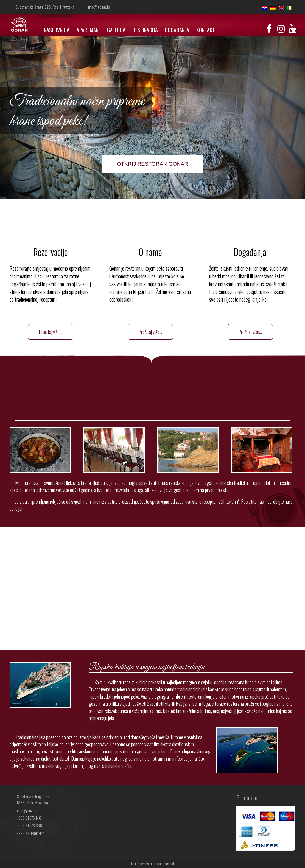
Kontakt (206, 30)
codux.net (167, 863)
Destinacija (145, 30)
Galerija (116, 30)
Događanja (177, 30)
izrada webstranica (145, 863)
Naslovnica (57, 30)
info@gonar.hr (99, 7)
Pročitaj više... (51, 332)
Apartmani (88, 30)
